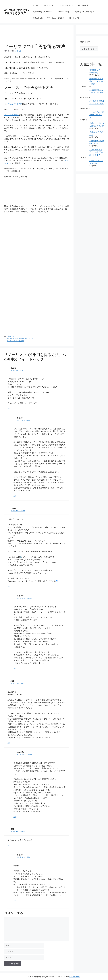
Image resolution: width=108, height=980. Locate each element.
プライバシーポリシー (65, 5)
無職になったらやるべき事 (85, 12)
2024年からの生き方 (64, 12)
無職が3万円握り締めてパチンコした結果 (97, 81)
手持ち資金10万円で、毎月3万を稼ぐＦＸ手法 (96, 152)
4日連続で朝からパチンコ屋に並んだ (97, 92)
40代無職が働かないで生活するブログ (17, 12)
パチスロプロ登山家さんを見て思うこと (97, 104)
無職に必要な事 (83, 5)
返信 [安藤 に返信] (9, 743)
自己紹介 (36, 5)
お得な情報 (10, 336)
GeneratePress (75, 977)
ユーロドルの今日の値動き (16, 341)
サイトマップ (48, 5)
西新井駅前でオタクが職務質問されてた (20, 338)
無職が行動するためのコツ (43, 12)
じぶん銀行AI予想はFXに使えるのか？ (97, 115)
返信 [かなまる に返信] (15, 496)
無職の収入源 (38, 18)
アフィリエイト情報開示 (55, 18)
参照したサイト (74, 18)
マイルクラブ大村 (15, 104)
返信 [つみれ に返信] (9, 409)
